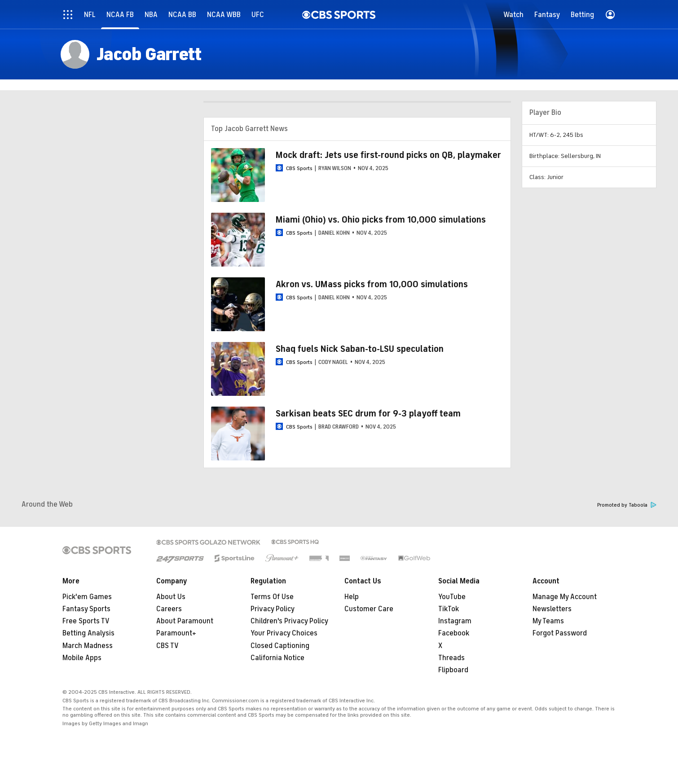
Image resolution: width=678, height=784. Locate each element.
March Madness (88, 646)
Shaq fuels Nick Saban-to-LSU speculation (360, 349)
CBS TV (167, 646)
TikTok (449, 609)
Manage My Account (565, 597)
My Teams (548, 621)
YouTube (452, 597)
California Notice (277, 658)
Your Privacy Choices (284, 633)
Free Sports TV (86, 621)
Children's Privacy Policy (289, 621)
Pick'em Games (87, 597)
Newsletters (552, 609)
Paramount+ (176, 633)
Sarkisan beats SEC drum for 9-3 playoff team (368, 414)
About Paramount (185, 621)
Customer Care (369, 609)
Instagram (455, 621)
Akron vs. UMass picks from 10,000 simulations (372, 284)
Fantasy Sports (86, 609)
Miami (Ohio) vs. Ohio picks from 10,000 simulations (381, 220)
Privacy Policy (273, 609)
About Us (171, 597)
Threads (451, 658)
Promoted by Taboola (627, 505)
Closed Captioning (280, 646)
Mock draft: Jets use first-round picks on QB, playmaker (388, 155)
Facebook (454, 633)
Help (352, 597)
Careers (169, 609)
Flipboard (453, 670)
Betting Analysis (88, 633)
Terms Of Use (272, 597)
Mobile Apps (82, 658)
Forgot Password (560, 633)
